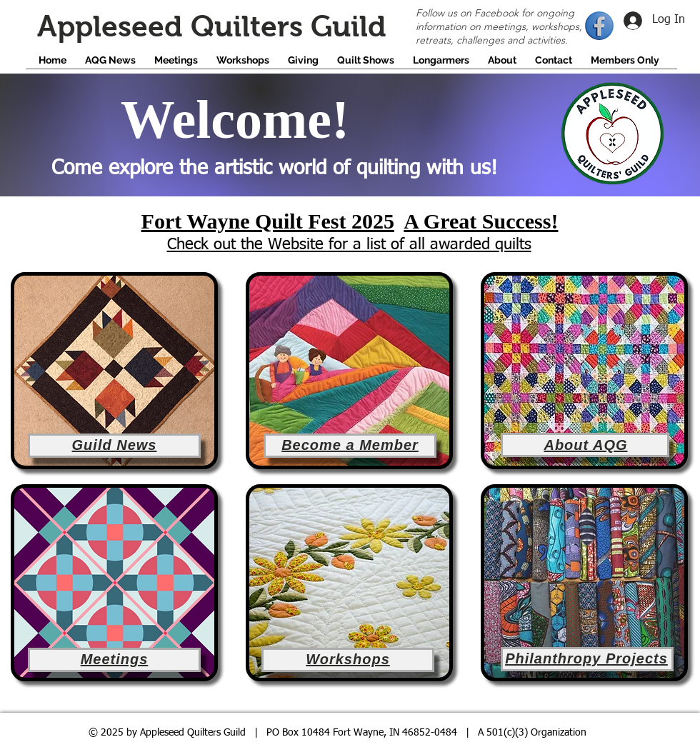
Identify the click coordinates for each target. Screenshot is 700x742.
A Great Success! (481, 221)
